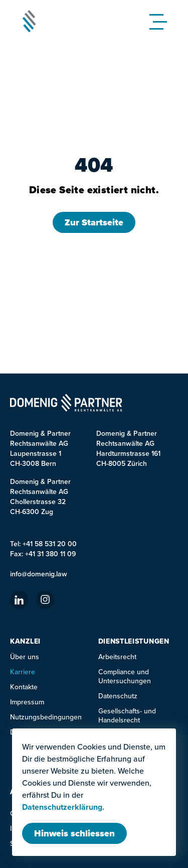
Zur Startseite (94, 222)
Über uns (25, 657)
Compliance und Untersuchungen (125, 676)
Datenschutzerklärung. (63, 807)
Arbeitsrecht (117, 657)
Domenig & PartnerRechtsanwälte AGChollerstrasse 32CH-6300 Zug (40, 497)
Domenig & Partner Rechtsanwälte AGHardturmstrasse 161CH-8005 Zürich (128, 448)
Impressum (27, 702)
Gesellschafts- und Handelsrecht (127, 715)
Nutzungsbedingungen (46, 717)
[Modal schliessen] (74, 833)
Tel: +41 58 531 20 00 (43, 544)
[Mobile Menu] (160, 21)
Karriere (23, 672)
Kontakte (24, 687)
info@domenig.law (39, 574)
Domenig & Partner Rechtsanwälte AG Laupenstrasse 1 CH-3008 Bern (40, 448)
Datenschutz (118, 696)
